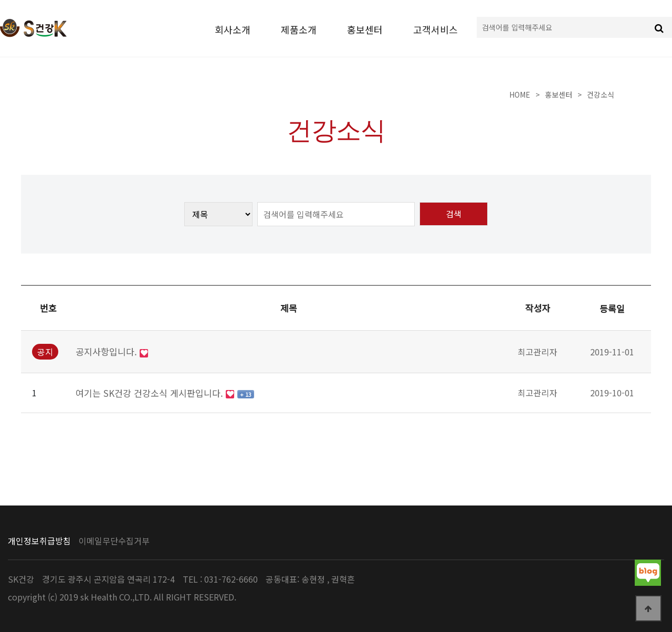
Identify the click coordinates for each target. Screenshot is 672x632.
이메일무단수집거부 (114, 541)
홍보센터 (365, 29)
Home (520, 95)
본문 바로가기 (0, 0)
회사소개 (233, 29)
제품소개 (299, 29)
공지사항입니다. (108, 351)
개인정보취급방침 (39, 541)
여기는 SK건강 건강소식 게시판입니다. (151, 393)
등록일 (612, 308)
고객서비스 (435, 29)
